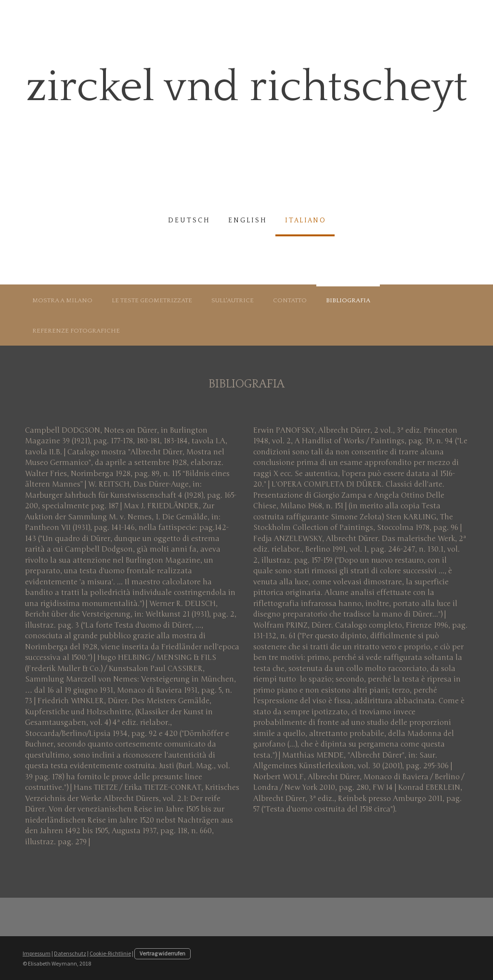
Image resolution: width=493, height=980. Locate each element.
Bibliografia (348, 300)
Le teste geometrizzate (152, 300)
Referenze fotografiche (76, 331)
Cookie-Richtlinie (110, 953)
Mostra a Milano (62, 300)
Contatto (290, 300)
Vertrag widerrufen (162, 953)
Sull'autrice (233, 300)
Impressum (37, 953)
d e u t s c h (188, 220)
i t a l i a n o (305, 220)
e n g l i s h (247, 220)
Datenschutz (70, 953)
